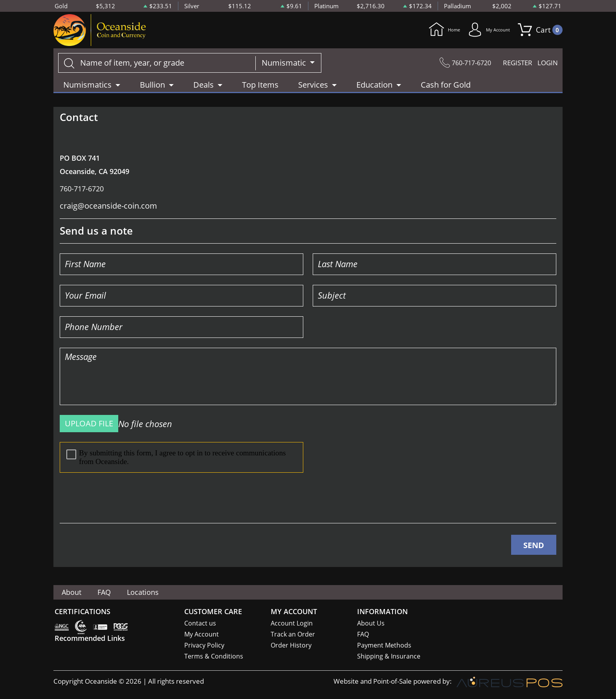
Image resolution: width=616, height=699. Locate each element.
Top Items (260, 88)
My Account (478, 32)
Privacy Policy (205, 646)
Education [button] (374, 88)
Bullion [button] (152, 88)
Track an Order (293, 634)
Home (419, 32)
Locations (157, 592)
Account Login (292, 623)
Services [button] (313, 88)
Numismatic (285, 66)
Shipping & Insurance (389, 657)
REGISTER (512, 66)
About (74, 592)
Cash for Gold (446, 88)
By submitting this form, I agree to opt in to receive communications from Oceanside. (176, 461)
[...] (157, 66)
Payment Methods (385, 646)
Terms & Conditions (214, 657)
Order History (292, 646)
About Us (371, 623)
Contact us (200, 623)
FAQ (113, 592)
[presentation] (119, 501)
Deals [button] (203, 88)
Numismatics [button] (87, 88)
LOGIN (546, 66)
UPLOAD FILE (89, 427)
